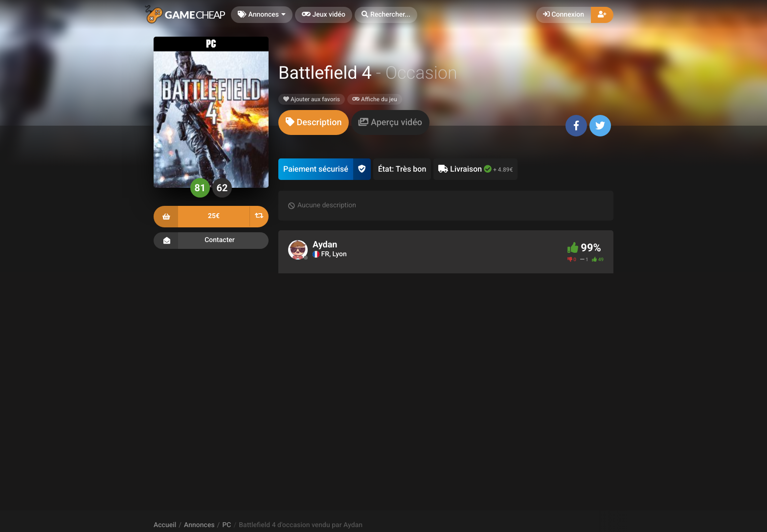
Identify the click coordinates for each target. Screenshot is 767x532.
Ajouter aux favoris (312, 99)
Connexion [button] (564, 15)
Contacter (211, 241)
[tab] (314, 122)
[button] (386, 15)
